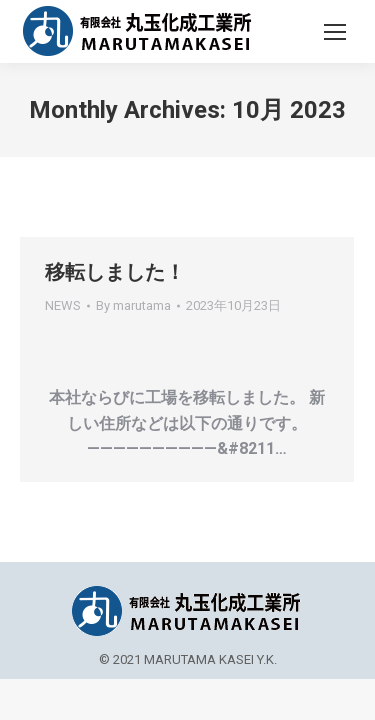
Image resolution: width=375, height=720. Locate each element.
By (133, 305)
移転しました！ (115, 272)
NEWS (63, 305)
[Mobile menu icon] (335, 32)
